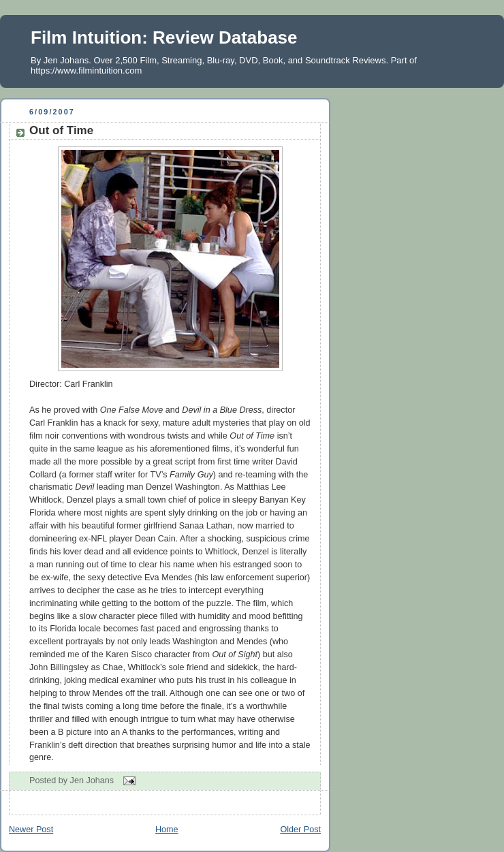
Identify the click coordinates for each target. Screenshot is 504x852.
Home (167, 830)
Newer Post (31, 830)
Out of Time (61, 130)
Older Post (300, 830)
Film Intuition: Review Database (164, 37)
